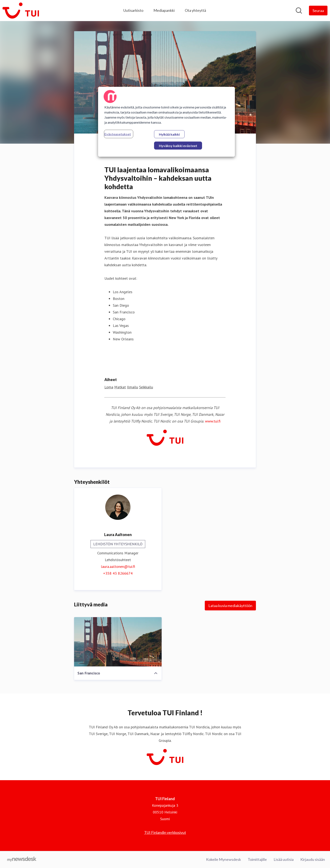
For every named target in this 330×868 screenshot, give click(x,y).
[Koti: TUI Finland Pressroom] (21, 11)
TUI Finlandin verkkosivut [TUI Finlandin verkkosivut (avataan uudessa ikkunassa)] (165, 832)
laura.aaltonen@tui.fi (118, 566)
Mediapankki (164, 10)
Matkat (120, 387)
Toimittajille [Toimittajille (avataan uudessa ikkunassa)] (257, 859)
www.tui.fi (213, 421)
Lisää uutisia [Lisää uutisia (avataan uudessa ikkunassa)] (284, 859)
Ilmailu (132, 387)
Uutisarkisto (133, 10)
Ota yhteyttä (195, 10)
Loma (109, 387)
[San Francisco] (118, 642)
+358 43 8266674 (118, 573)
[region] (166, 122)
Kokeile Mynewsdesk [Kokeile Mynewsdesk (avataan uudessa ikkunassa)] (224, 859)
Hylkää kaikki (169, 134)
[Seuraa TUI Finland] (318, 11)
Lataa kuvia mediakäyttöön (230, 606)
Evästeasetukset (118, 134)
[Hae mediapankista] (299, 11)
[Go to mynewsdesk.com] (22, 860)
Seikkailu (146, 387)
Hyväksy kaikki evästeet (178, 146)
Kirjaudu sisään (313, 859)
